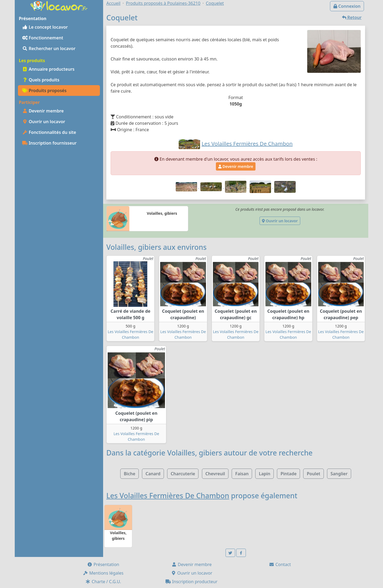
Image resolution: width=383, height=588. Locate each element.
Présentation (103, 564)
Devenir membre (43, 111)
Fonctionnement (43, 38)
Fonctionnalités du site (49, 132)
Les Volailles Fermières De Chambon (168, 496)
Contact (280, 564)
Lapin (264, 474)
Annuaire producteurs (48, 69)
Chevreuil (215, 474)
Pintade (288, 474)
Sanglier (339, 474)
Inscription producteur (191, 582)
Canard (153, 474)
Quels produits (41, 80)
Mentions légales (103, 573)
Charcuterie (183, 474)
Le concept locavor (45, 27)
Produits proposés (44, 91)
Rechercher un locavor (49, 48)
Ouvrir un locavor (44, 122)
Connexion (347, 6)
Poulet (313, 474)
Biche (129, 474)
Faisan (242, 474)
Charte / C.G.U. (103, 582)
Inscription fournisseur (49, 143)
